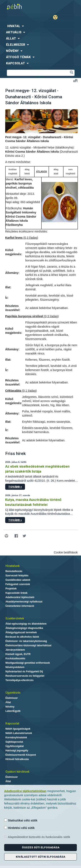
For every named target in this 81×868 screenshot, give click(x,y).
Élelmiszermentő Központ (21, 755)
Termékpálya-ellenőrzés (19, 680)
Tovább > (15, 487)
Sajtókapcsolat (14, 742)
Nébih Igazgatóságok (18, 729)
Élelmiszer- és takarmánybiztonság (26, 641)
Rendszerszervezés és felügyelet (25, 676)
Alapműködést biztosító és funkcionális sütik (37, 837)
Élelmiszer (12, 698)
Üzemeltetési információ (20, 606)
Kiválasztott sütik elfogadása (40, 857)
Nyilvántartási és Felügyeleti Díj (24, 672)
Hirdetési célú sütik (19, 828)
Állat (8, 702)
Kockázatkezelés (15, 658)
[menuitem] (40, 26)
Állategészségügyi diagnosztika (24, 628)
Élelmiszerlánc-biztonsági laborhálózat (28, 645)
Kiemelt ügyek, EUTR (18, 654)
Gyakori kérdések (17, 772)
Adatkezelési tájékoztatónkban (25, 791)
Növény (10, 707)
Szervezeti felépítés (17, 576)
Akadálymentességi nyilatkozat (24, 602)
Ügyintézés (13, 693)
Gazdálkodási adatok (18, 580)
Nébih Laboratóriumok (19, 733)
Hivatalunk (12, 566)
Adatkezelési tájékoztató (20, 597)
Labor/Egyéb (13, 711)
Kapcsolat (12, 723)
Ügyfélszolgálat (15, 746)
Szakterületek (15, 618)
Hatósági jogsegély (17, 751)
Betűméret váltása (75, 81)
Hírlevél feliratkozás (17, 759)
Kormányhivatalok (16, 738)
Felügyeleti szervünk (18, 584)
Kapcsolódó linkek (16, 593)
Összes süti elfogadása (41, 847)
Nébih (20, 7)
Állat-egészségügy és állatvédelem (26, 624)
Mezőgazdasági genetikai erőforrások (28, 663)
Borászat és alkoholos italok (22, 637)
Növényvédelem (15, 667)
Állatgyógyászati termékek (21, 632)
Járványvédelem (15, 650)
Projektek (11, 589)
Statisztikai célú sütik (21, 820)
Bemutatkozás (14, 571)
